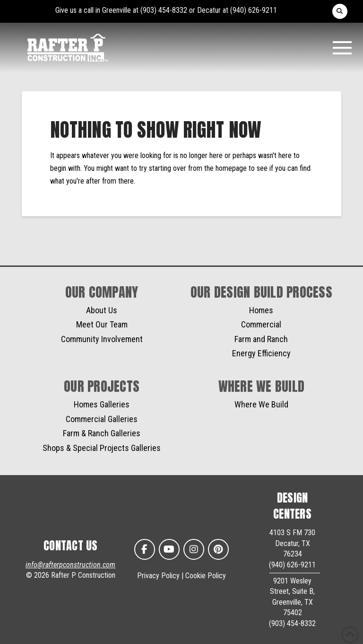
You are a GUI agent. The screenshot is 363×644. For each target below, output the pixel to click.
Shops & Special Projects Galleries (102, 448)
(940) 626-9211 (254, 10)
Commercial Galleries (102, 419)
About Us (102, 310)
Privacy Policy (158, 576)
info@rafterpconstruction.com (70, 565)
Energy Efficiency (261, 353)
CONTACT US (71, 546)
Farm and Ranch (261, 339)
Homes (261, 310)
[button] (340, 11)
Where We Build (261, 404)
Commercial (261, 324)
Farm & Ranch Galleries (102, 433)
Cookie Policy (206, 576)
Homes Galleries (102, 404)
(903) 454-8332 (164, 10)
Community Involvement (102, 339)
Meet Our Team (102, 324)
